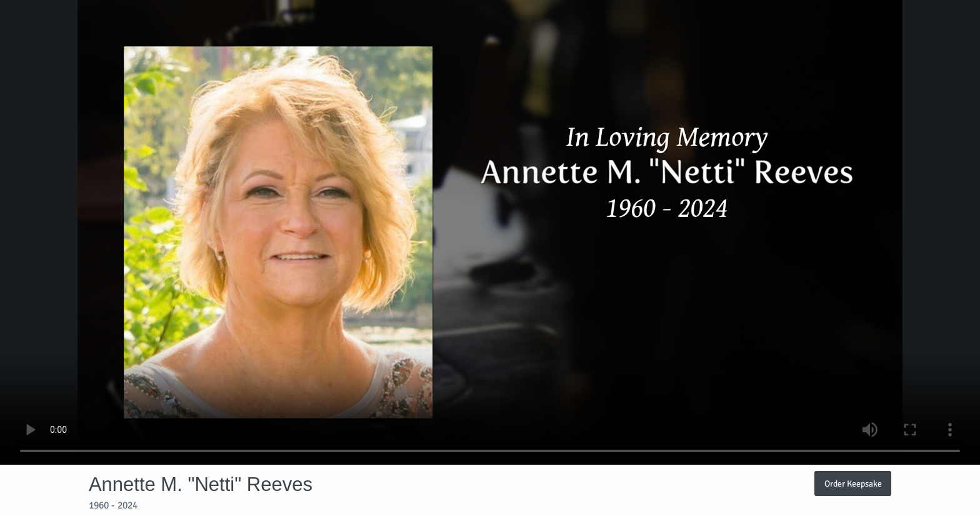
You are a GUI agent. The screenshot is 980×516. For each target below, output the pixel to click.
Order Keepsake (853, 483)
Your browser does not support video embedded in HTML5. (490, 232)
